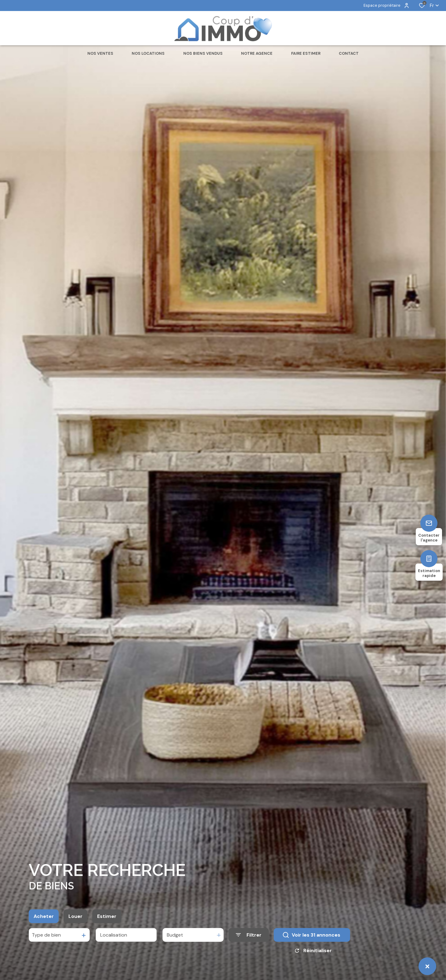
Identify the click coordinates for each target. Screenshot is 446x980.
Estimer (107, 921)
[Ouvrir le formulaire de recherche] (249, 939)
